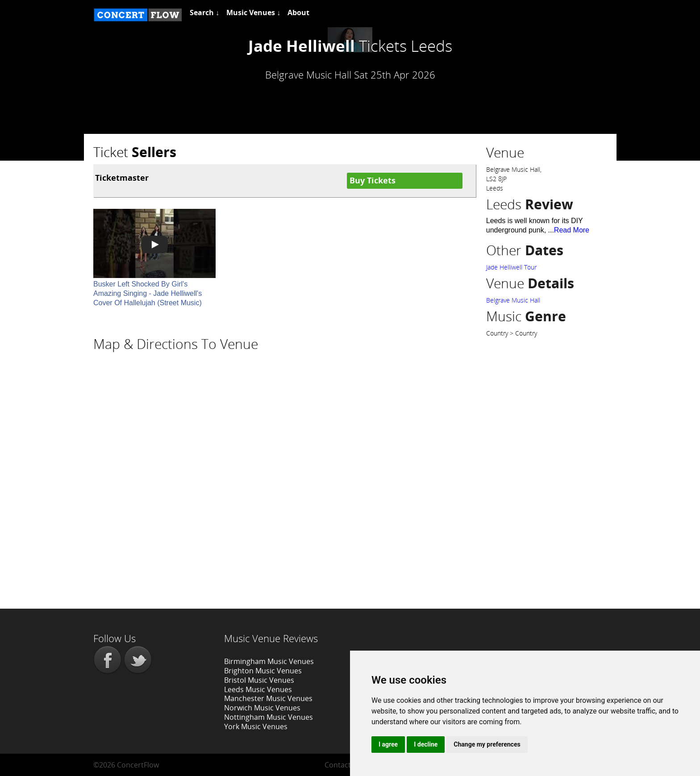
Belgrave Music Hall (513, 300)
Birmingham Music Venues (269, 661)
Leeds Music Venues (258, 689)
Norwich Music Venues (262, 708)
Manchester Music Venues (268, 698)
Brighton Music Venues (263, 671)
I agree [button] (388, 744)
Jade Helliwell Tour (511, 267)
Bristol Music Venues (259, 680)
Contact (338, 765)
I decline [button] (426, 744)
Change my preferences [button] (487, 744)
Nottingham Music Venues (269, 717)
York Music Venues (256, 726)
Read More (572, 230)
